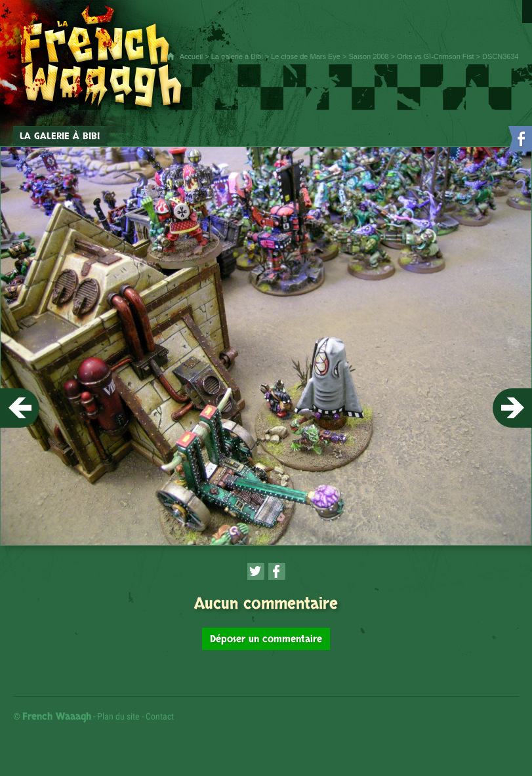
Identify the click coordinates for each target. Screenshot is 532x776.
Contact (160, 716)
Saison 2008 (368, 56)
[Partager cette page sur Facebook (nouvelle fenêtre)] (277, 571)
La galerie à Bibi (237, 56)
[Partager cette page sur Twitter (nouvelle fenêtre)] (256, 571)
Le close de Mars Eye (306, 56)
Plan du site (118, 716)
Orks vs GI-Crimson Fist (435, 56)
